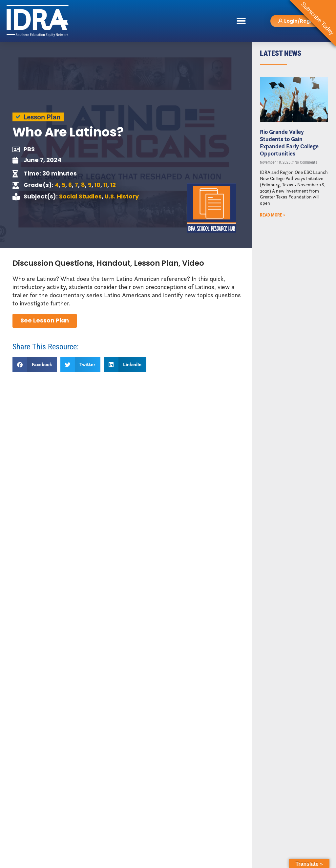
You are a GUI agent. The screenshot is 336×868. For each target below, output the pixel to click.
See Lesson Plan (45, 320)
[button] (241, 21)
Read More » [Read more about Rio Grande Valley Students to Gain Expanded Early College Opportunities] (273, 215)
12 (113, 185)
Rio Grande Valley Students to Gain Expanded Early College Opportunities (289, 143)
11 (105, 185)
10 (97, 185)
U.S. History (122, 196)
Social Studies (80, 196)
